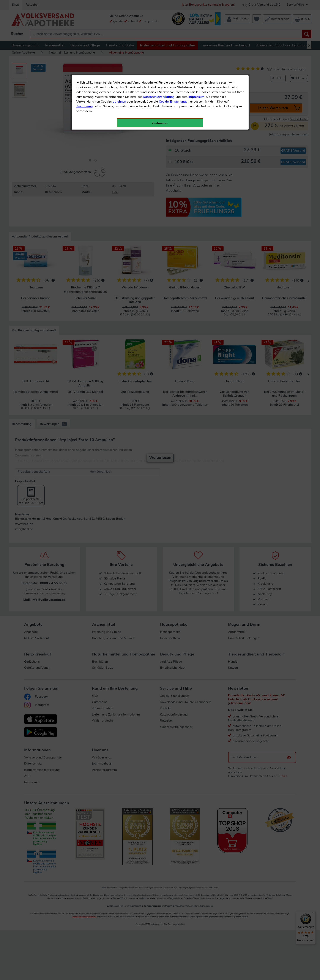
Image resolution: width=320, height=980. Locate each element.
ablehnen (119, 102)
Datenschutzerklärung (159, 97)
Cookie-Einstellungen (174, 102)
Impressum (196, 97)
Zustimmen (84, 106)
